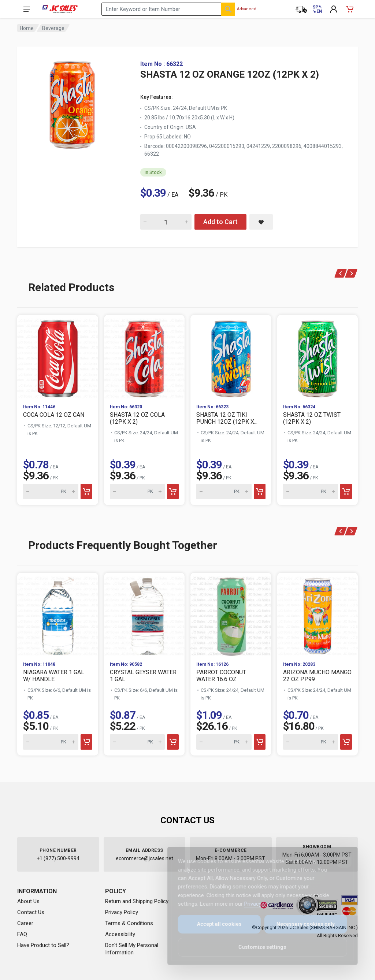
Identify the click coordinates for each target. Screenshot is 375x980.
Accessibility (120, 934)
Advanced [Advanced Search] (247, 9)
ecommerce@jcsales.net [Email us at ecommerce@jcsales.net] (144, 858)
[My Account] (334, 9)
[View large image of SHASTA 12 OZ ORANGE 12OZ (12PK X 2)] (72, 103)
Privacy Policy (122, 912)
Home (27, 28)
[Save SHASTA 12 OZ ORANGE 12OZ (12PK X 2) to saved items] (261, 222)
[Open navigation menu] (27, 9)
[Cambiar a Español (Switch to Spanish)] (318, 9)
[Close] (339, 860)
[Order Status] (301, 9)
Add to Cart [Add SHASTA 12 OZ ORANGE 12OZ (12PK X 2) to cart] (220, 222)
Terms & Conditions (129, 923)
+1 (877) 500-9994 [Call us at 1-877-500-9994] (58, 858)
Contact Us (31, 912)
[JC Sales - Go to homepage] (60, 9)
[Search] (228, 9)
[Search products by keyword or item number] (168, 9)
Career (25, 923)
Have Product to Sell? (43, 945)
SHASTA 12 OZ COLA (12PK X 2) (137, 418)
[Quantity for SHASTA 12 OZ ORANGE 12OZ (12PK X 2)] (166, 222)
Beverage (53, 28)
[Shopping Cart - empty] (350, 9)
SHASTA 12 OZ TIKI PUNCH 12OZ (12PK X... (227, 418)
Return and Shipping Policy (137, 901)
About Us (28, 901)
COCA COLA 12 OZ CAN (54, 415)
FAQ (22, 934)
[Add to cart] (86, 491)
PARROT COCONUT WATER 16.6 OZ (221, 676)
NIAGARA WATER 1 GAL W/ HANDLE (54, 676)
